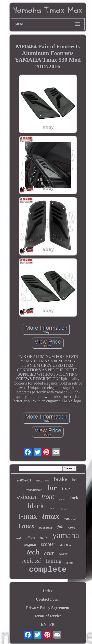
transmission (34, 490)
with (19, 538)
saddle (64, 554)
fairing (54, 561)
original (30, 545)
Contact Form (48, 599)
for (52, 488)
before (65, 509)
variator (71, 518)
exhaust (27, 497)
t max (26, 525)
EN (44, 624)
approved (43, 480)
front (48, 497)
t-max (28, 516)
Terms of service (48, 616)
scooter (48, 544)
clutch (52, 508)
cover (73, 527)
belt (75, 480)
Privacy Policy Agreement (48, 608)
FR (52, 624)
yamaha (66, 535)
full (60, 527)
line (66, 488)
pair (44, 538)
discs (31, 538)
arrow (66, 544)
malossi (31, 561)
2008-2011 (24, 480)
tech (33, 552)
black (36, 506)
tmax (51, 516)
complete (48, 570)
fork (74, 498)
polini (62, 499)
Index (48, 591)
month (70, 563)
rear (49, 553)
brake (60, 479)
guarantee (46, 527)
